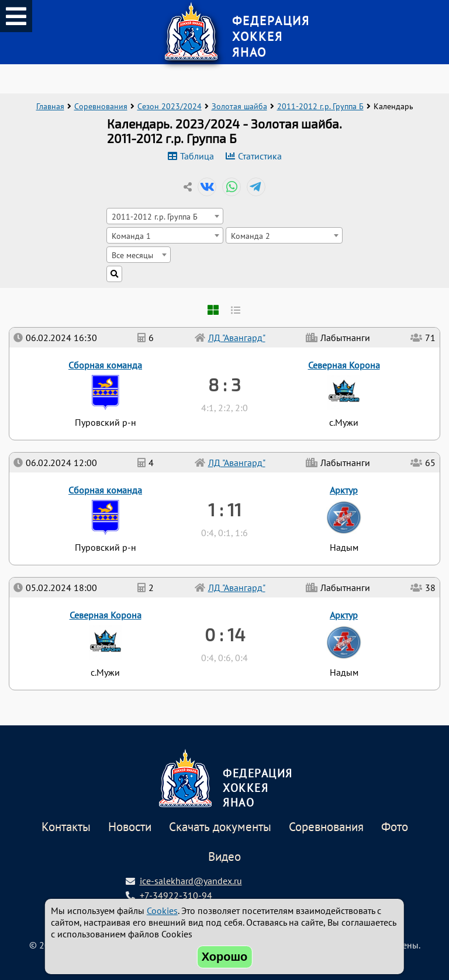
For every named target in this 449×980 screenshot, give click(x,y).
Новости (130, 827)
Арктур (344, 615)
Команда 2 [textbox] (251, 236)
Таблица (197, 156)
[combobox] (165, 216)
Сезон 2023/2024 (170, 106)
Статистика (260, 156)
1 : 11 (225, 509)
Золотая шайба (239, 106)
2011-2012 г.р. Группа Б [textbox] (155, 216)
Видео (224, 857)
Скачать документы (220, 827)
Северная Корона (106, 615)
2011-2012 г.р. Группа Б (320, 106)
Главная (50, 106)
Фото (395, 827)
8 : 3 (224, 384)
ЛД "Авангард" (237, 588)
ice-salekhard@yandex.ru (191, 881)
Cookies (162, 911)
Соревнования (101, 106)
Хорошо (225, 957)
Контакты (66, 827)
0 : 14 (225, 634)
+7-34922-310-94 (176, 895)
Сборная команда (105, 490)
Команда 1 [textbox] (131, 236)
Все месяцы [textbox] (132, 255)
